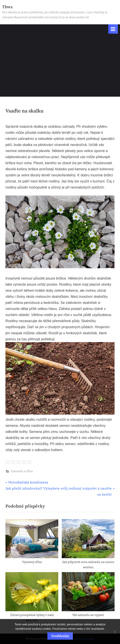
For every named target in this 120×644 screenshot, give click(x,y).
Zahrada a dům (22, 471)
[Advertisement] (60, 66)
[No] (115, 632)
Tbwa (7, 7)
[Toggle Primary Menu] (113, 29)
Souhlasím (60, 636)
